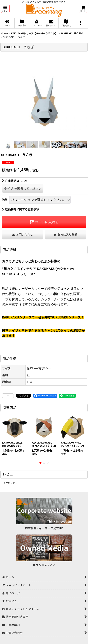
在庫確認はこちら (15, 181)
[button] (5, 9)
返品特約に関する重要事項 (21, 209)
